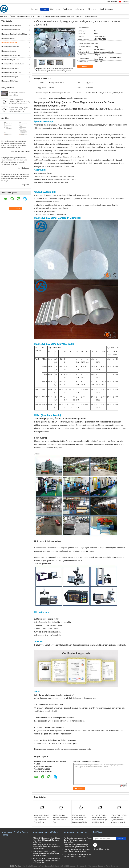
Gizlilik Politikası (16, 866)
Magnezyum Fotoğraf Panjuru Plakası (14, 34)
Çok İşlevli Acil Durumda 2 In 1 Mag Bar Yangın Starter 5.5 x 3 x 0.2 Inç (77, 855)
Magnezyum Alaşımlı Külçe (11, 55)
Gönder (121, 839)
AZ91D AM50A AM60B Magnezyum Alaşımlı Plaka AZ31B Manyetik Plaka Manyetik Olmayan (46, 854)
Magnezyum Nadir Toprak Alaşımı (13, 64)
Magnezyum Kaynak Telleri (11, 60)
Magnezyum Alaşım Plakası (11, 30)
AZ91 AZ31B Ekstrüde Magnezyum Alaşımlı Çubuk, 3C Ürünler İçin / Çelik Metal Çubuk (100, 819)
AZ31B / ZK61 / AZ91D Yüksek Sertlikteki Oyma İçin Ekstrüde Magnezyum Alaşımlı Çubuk (119, 820)
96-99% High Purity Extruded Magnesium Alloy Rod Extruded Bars (60, 819)
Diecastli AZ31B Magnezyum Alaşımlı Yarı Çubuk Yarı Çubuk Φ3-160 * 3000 (19, 110)
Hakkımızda (55, 9)
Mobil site (97, 852)
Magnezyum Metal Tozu (10, 81)
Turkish (126, 2)
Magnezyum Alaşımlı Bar (26, 16)
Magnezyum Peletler (8, 38)
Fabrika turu (67, 9)
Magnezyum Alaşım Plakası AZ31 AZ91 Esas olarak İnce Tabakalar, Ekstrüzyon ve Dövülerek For (46, 860)
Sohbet (86, 66)
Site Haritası (105, 849)
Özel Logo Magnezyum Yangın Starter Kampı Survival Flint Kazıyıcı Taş (77, 851)
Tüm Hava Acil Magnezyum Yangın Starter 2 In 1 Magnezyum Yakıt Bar (76, 846)
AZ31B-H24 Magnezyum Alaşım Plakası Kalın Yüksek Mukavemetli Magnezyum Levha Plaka (47, 840)
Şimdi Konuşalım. (107, 9)
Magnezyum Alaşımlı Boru (10, 47)
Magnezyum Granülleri (9, 51)
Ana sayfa (35, 9)
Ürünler (45, 9)
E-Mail (96, 849)
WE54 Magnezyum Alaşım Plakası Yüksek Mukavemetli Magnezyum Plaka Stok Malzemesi (47, 847)
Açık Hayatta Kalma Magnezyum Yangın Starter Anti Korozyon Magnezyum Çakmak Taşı (78, 840)
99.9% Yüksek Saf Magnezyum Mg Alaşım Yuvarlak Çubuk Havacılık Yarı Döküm (80, 819)
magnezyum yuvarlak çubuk (70, 749)
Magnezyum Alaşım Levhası (11, 25)
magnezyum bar (86, 749)
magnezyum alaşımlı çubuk (50, 749)
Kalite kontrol (80, 9)
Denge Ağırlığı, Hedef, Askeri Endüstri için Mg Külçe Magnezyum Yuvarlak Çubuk (42, 819)
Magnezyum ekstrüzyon (10, 77)
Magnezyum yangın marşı (10, 68)
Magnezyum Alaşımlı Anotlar (11, 72)
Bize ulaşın (92, 9)
